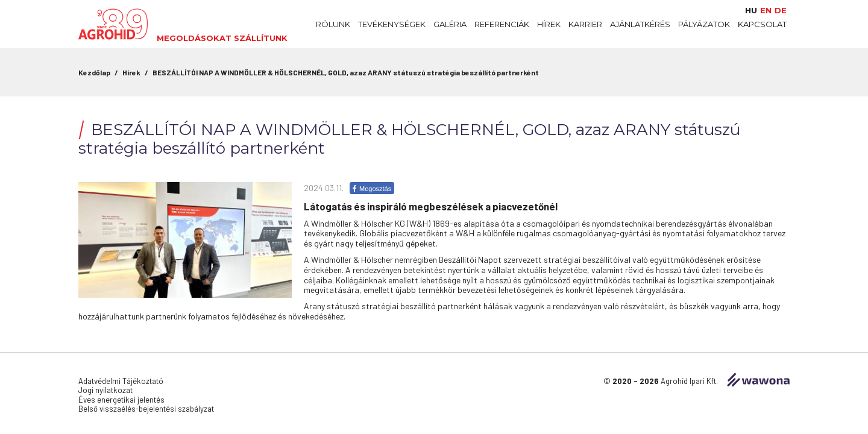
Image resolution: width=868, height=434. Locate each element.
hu (751, 11)
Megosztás (372, 189)
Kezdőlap (94, 72)
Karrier (585, 24)
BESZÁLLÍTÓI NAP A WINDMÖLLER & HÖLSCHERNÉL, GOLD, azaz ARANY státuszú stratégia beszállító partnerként (346, 72)
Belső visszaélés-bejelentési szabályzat (146, 409)
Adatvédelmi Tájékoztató (121, 381)
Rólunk (333, 24)
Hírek (549, 24)
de (781, 11)
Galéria (450, 24)
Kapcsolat (762, 24)
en (766, 11)
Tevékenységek (392, 24)
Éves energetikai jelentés (121, 400)
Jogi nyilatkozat (105, 390)
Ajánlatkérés (640, 24)
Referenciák (502, 24)
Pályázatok (704, 24)
